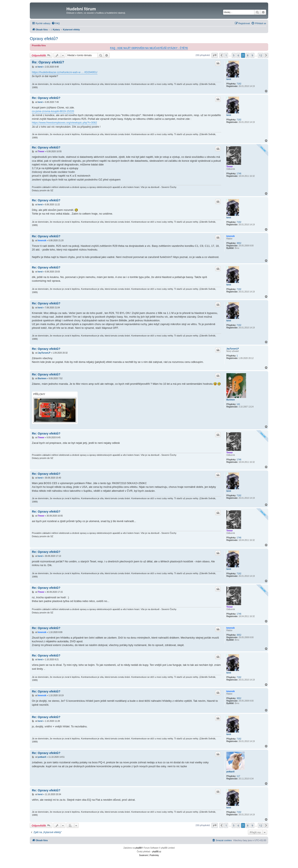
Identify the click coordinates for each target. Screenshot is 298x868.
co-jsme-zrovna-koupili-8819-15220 (53, 111)
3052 (239, 243)
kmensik (231, 236)
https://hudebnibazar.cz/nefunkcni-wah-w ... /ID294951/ (65, 72)
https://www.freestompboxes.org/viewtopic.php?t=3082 (64, 123)
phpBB (138, 848)
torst (229, 79)
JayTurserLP (233, 349)
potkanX (230, 772)
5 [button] (234, 55)
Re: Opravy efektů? (48, 62)
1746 (239, 174)
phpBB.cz (157, 852)
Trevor (230, 167)
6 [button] (238, 55)
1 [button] (226, 55)
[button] (215, 55)
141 (238, 404)
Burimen (231, 400)
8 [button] (248, 55)
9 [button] (252, 55)
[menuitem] (56, 23)
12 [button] (261, 55)
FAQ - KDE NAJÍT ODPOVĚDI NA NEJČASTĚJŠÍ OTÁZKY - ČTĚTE (149, 48)
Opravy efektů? (44, 39)
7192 (239, 84)
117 (238, 776)
